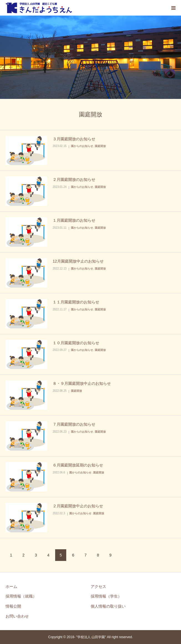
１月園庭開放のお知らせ (74, 220)
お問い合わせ (17, 616)
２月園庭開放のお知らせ (74, 179)
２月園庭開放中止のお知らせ (78, 506)
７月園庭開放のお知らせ (74, 424)
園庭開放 (100, 146)
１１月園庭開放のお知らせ (76, 302)
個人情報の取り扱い (108, 606)
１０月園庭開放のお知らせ (76, 343)
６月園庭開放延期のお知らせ (78, 465)
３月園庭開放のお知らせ (74, 139)
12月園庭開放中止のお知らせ (78, 261)
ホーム (11, 586)
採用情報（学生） (106, 596)
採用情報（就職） (21, 596)
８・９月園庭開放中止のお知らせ (82, 383)
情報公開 (13, 606)
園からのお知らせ (82, 146)
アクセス (98, 586)
